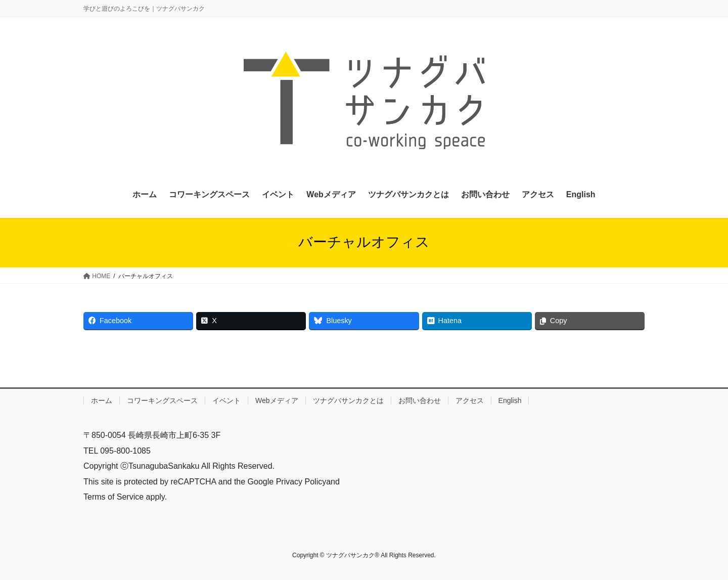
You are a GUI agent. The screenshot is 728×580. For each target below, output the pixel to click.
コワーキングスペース (162, 400)
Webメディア (277, 400)
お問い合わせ (420, 400)
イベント (226, 400)
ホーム (102, 400)
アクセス (470, 400)
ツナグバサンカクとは (348, 400)
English (510, 400)
